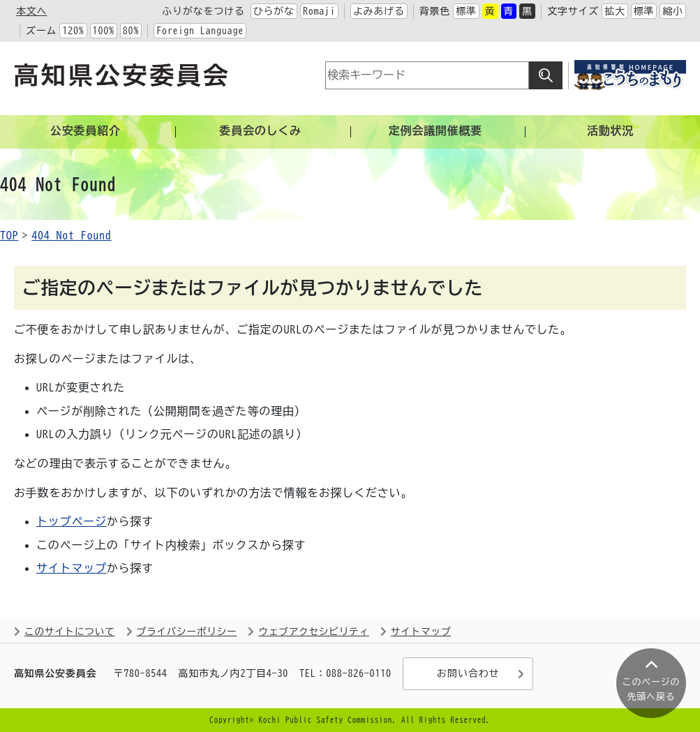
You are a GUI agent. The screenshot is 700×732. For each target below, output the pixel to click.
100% (104, 31)
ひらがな (274, 11)
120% (73, 31)
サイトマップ (72, 568)
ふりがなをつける (203, 11)
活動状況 (610, 130)
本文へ (31, 11)
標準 (466, 11)
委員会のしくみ (260, 130)
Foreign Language (200, 31)
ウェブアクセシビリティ (313, 632)
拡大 (615, 11)
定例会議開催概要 (435, 130)
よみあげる (379, 11)
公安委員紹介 (85, 130)
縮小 (673, 11)
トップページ (72, 521)
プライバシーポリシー (187, 632)
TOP (9, 235)
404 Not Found (71, 235)
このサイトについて (70, 632)
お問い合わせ (468, 674)
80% (131, 31)
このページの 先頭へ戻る (651, 689)
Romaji (319, 11)
